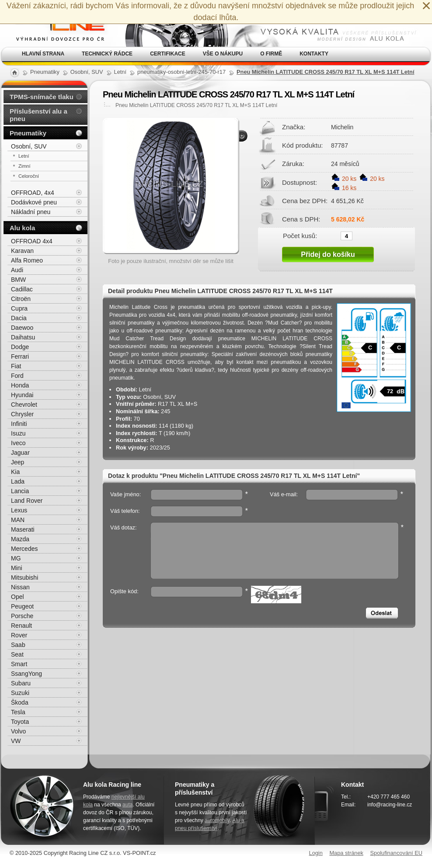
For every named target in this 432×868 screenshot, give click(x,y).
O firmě (271, 54)
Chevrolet (24, 405)
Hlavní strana (43, 54)
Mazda (20, 539)
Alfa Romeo (27, 260)
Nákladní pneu (31, 212)
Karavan (22, 251)
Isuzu (18, 433)
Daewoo (22, 328)
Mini (17, 568)
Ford (17, 376)
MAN (18, 520)
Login (316, 853)
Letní (24, 156)
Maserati (23, 529)
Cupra (19, 308)
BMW (18, 280)
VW (16, 741)
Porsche (22, 616)
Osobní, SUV (29, 146)
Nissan (20, 587)
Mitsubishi (24, 578)
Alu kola (22, 228)
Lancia (20, 491)
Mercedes (24, 549)
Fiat (16, 366)
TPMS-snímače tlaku (42, 97)
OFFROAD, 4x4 (33, 193)
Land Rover (27, 501)
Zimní (24, 166)
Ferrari (20, 356)
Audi (17, 270)
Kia (15, 472)
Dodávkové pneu (34, 202)
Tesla (18, 712)
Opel (17, 597)
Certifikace (168, 54)
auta (127, 805)
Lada (18, 481)
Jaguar (20, 453)
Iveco (18, 443)
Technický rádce (107, 54)
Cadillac (22, 289)
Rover (19, 635)
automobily (217, 820)
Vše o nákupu (223, 54)
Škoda (20, 702)
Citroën (21, 299)
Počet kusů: (300, 235)
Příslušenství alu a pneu (38, 115)
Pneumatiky (28, 133)
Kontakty (314, 54)
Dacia (19, 318)
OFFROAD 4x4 (32, 241)
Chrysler (22, 414)
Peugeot (22, 606)
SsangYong (26, 674)
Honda (20, 385)
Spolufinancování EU (396, 853)
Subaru (21, 683)
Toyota (20, 722)
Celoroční (29, 176)
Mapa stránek (346, 853)
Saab (18, 645)
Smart (19, 664)
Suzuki (20, 693)
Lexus (19, 510)
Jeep (17, 462)
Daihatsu (23, 337)
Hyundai (22, 395)
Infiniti (19, 424)
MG (16, 558)
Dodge (20, 347)
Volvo (18, 731)
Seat (17, 654)
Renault (21, 626)
